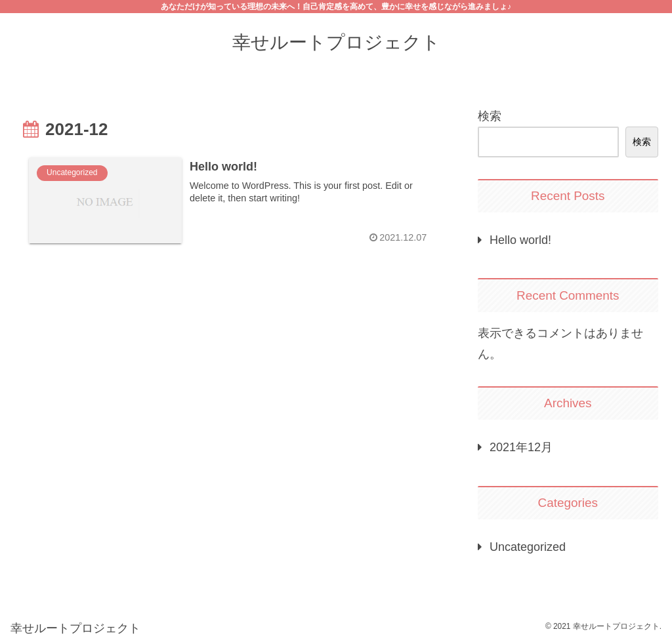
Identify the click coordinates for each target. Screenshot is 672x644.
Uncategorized (528, 547)
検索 (490, 116)
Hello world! (520, 240)
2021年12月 (521, 447)
